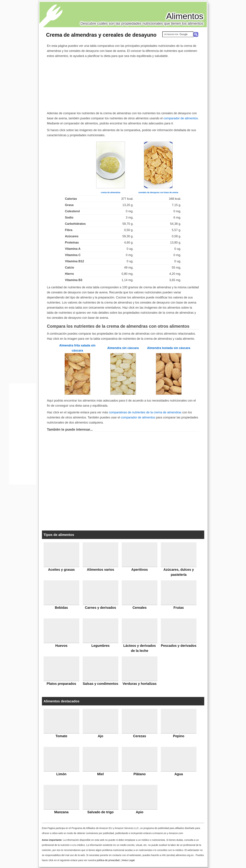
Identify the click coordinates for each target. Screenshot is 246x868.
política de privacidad (108, 860)
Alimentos (185, 16)
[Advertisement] (123, 84)
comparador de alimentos (181, 118)
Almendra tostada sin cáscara (169, 348)
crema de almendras (111, 192)
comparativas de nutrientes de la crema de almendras (145, 412)
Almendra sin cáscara (123, 348)
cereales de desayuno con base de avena (158, 192)
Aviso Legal (128, 860)
